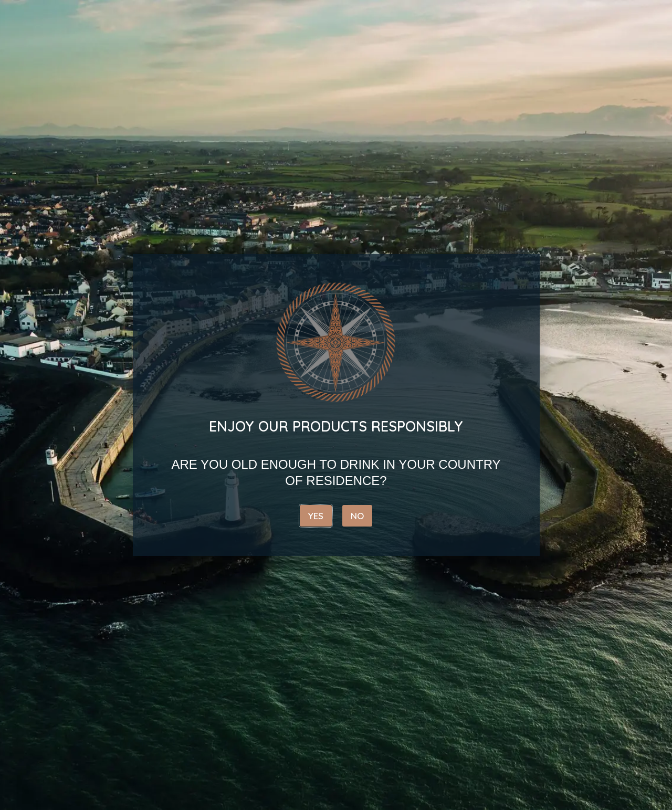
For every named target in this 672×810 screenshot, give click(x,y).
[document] (336, 405)
